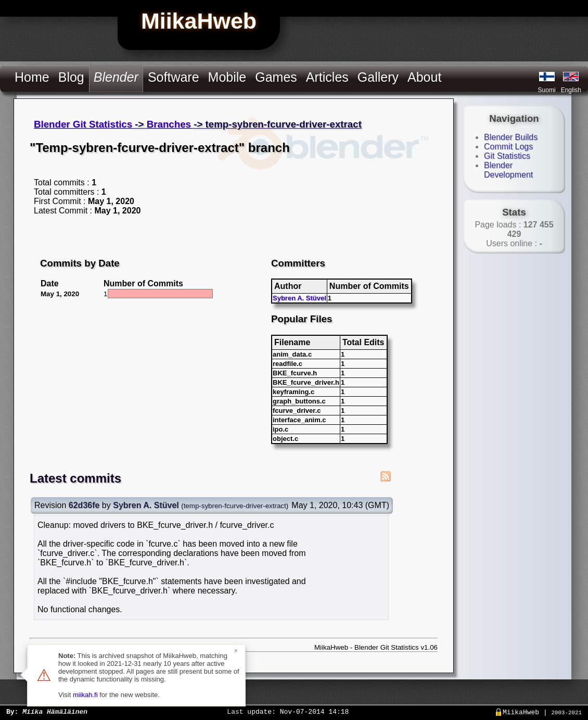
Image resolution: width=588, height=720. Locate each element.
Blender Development (508, 170)
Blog (71, 77)
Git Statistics (507, 156)
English (571, 90)
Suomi (547, 90)
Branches (169, 124)
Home (32, 77)
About (424, 77)
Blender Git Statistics (83, 124)
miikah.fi (85, 695)
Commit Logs (508, 147)
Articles (327, 77)
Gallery (378, 77)
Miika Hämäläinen (55, 711)
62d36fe (84, 505)
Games (276, 77)
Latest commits (75, 478)
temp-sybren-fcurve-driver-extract (235, 506)
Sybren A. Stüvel (299, 298)
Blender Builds (511, 137)
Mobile (227, 77)
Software (174, 77)
